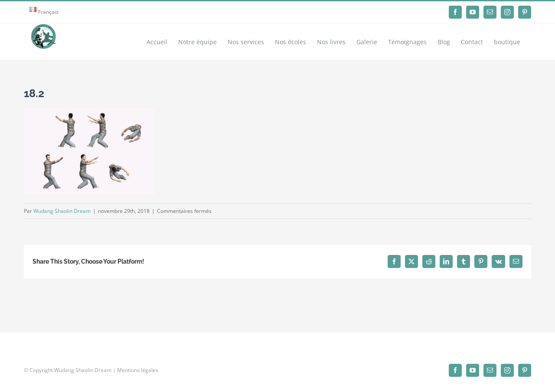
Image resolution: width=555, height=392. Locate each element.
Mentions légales (138, 370)
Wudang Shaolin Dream (62, 211)
